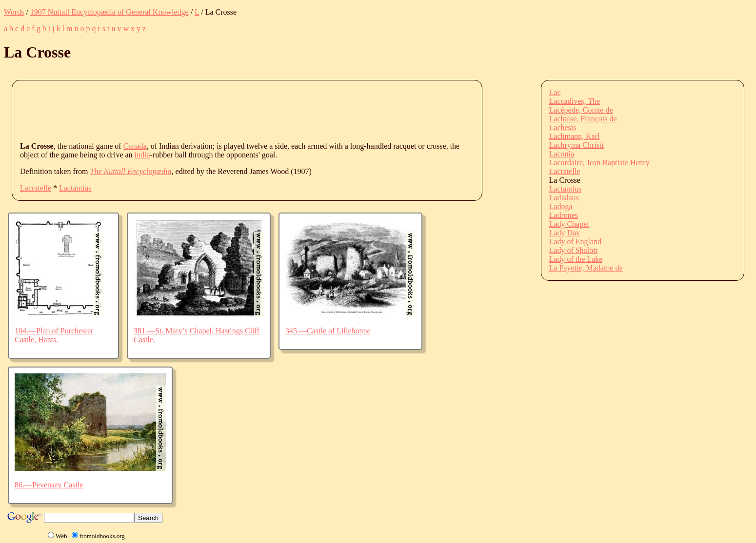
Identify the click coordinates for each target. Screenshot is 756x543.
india (142, 155)
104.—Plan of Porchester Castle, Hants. (54, 335)
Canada (135, 146)
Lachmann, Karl (575, 136)
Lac (555, 92)
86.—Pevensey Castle (49, 485)
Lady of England (576, 242)
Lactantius (75, 188)
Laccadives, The (575, 101)
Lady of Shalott (574, 250)
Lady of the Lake (576, 259)
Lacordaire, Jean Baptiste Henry (599, 163)
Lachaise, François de (583, 119)
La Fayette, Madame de (586, 268)
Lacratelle (36, 188)
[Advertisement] (198, 110)
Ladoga (561, 206)
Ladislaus (564, 198)
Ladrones (564, 215)
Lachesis (563, 127)
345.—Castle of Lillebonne (328, 331)
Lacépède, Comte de (581, 110)
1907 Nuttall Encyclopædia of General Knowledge (109, 12)
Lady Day (565, 233)
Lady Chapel (569, 224)
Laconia (562, 154)
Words (14, 12)
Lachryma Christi (577, 145)
